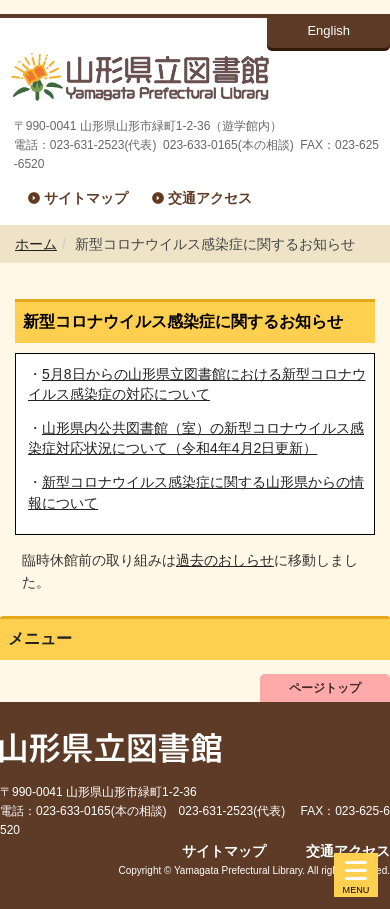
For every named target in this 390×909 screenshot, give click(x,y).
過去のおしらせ (225, 560)
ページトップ (325, 688)
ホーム (36, 244)
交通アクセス (210, 198)
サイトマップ (86, 198)
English (328, 30)
